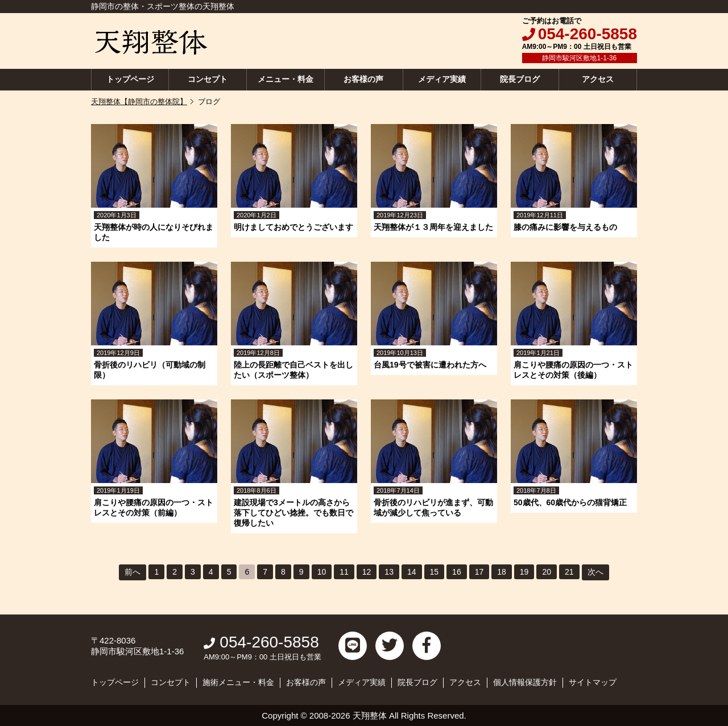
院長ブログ (520, 79)
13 (389, 572)
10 (322, 572)
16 (457, 572)
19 (524, 572)
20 (547, 572)
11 (344, 572)
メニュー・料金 (286, 79)
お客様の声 (363, 79)
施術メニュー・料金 (238, 682)
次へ (595, 572)
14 (412, 572)
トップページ (130, 79)
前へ (133, 572)
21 (569, 572)
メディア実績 (442, 79)
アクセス (598, 79)
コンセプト (208, 79)
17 (479, 572)
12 (367, 572)
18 (502, 572)
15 (435, 572)
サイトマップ (593, 682)
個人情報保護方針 (525, 682)
